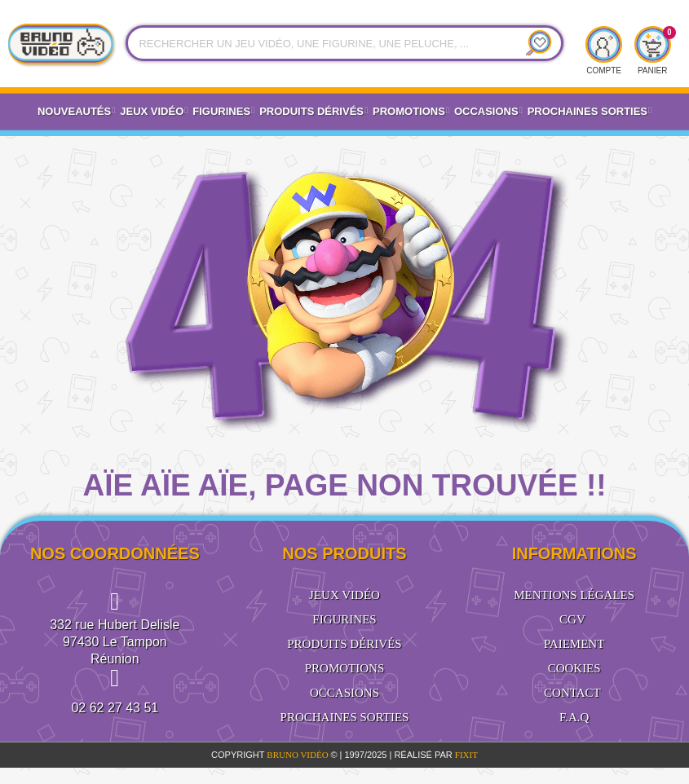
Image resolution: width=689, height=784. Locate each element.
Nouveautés (76, 111)
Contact (572, 693)
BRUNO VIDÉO (298, 755)
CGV (572, 619)
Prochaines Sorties (590, 111)
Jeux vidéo (154, 111)
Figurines (223, 111)
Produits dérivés (314, 111)
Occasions (488, 111)
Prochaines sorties (345, 717)
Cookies (574, 668)
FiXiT (466, 755)
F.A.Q (574, 717)
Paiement (574, 644)
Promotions (411, 111)
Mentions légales (574, 595)
